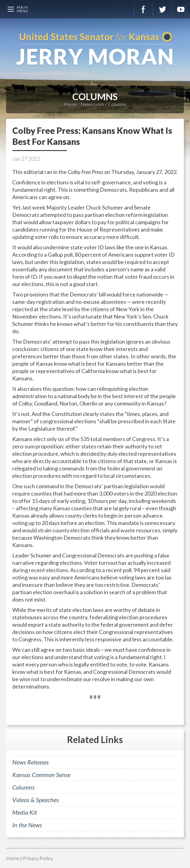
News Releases (30, 762)
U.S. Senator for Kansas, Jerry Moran (95, 49)
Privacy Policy (38, 858)
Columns (117, 104)
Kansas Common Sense (41, 775)
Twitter (162, 9)
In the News (27, 825)
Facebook (143, 9)
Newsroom (92, 104)
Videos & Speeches (36, 800)
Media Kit (25, 812)
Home (70, 104)
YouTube (181, 9)
